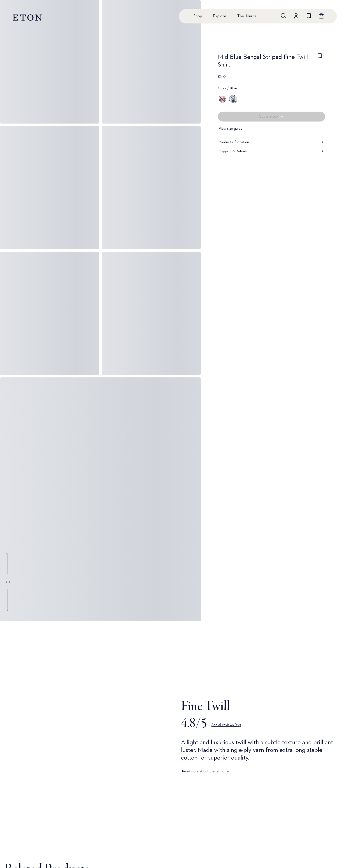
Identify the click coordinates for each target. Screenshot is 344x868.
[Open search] (284, 16)
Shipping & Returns (272, 151)
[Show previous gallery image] (7, 564)
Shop (198, 16)
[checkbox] (320, 62)
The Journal (247, 16)
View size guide (231, 129)
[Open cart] (321, 16)
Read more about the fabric (206, 772)
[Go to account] (296, 16)
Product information (272, 142)
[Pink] (222, 99)
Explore (220, 16)
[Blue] (233, 99)
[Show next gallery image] (7, 599)
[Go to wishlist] (309, 16)
